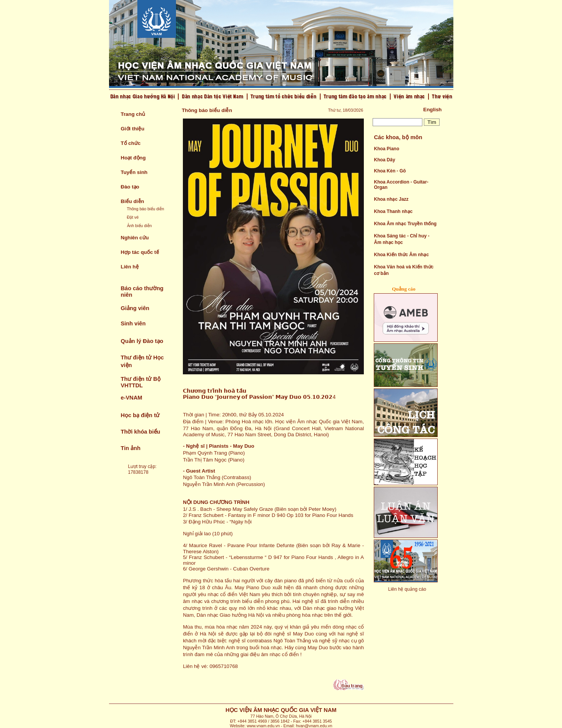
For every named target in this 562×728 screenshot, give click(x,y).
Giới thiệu (133, 129)
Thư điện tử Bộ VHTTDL (141, 382)
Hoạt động (133, 158)
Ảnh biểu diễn (139, 226)
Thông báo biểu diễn (146, 209)
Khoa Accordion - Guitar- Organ (401, 185)
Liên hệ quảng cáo (407, 589)
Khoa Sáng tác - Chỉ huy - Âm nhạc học (402, 239)
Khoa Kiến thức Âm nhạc (401, 255)
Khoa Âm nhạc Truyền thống (405, 224)
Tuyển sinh (134, 172)
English (432, 110)
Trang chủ (133, 114)
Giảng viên (135, 308)
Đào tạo (130, 187)
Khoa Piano (386, 149)
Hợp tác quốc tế (140, 252)
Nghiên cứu (135, 238)
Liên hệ (130, 267)
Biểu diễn (133, 201)
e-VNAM (132, 398)
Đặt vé (133, 217)
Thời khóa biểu (141, 432)
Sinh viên (133, 323)
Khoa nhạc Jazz (391, 199)
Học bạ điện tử (140, 415)
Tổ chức (131, 143)
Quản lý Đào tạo (142, 341)
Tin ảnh (131, 448)
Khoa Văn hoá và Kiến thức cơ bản (404, 270)
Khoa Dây (384, 160)
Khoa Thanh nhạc (393, 211)
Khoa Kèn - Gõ (390, 171)
